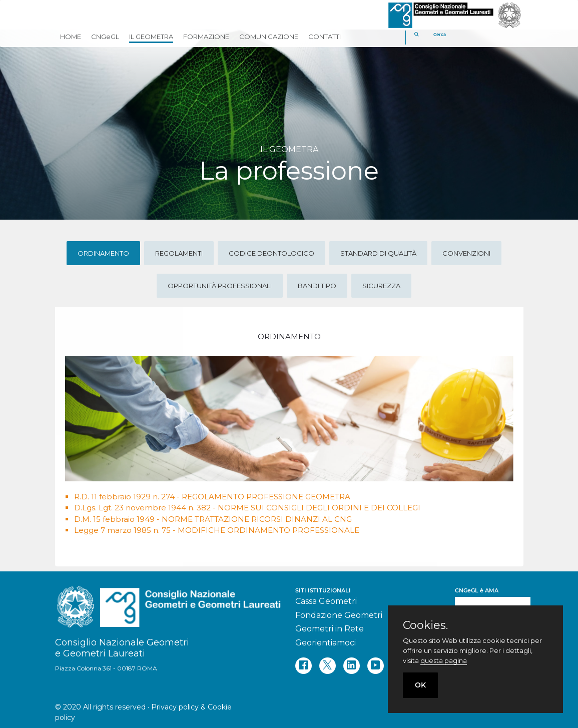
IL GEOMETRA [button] (151, 37)
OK (420, 685)
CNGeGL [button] (105, 37)
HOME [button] (71, 37)
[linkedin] (352, 666)
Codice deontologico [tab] (271, 253)
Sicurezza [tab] (381, 286)
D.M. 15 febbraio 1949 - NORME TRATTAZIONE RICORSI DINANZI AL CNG (213, 519)
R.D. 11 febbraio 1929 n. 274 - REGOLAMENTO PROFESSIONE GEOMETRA (212, 497)
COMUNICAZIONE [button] (269, 37)
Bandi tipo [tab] (317, 286)
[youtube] (376, 666)
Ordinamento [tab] (103, 253)
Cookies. (425, 625)
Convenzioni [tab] (466, 253)
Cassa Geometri (326, 601)
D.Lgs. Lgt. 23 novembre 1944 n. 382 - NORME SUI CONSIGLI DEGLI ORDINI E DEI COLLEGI (247, 508)
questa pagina (444, 660)
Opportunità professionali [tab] (220, 286)
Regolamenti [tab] (179, 253)
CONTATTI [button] (325, 37)
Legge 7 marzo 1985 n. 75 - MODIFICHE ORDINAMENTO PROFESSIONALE (217, 530)
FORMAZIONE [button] (206, 37)
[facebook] (304, 666)
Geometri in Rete (330, 629)
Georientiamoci (326, 643)
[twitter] (328, 666)
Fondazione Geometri (339, 615)
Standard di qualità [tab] (378, 253)
